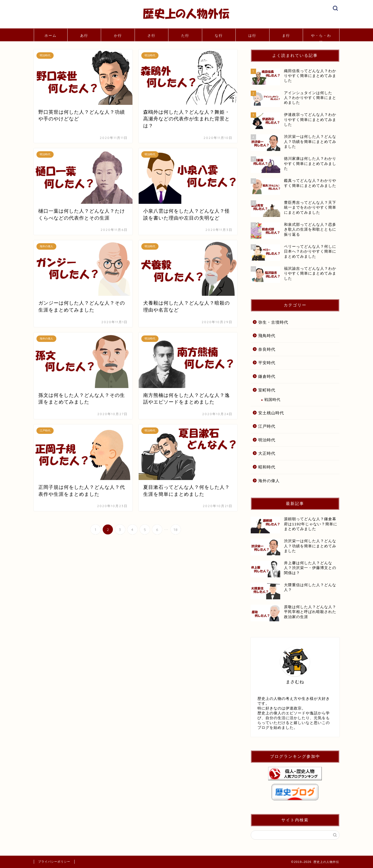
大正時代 (267, 453)
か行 (118, 35)
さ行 (152, 35)
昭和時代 (267, 467)
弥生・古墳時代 (273, 322)
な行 (219, 35)
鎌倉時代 (267, 376)
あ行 (84, 35)
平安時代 (267, 363)
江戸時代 (267, 426)
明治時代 (267, 440)
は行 (252, 35)
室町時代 (267, 390)
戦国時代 (272, 400)
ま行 (286, 35)
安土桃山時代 (271, 413)
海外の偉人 (269, 481)
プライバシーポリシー (54, 862)
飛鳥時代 (267, 336)
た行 (185, 35)
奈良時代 (267, 349)
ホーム (51, 35)
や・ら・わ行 (321, 37)
